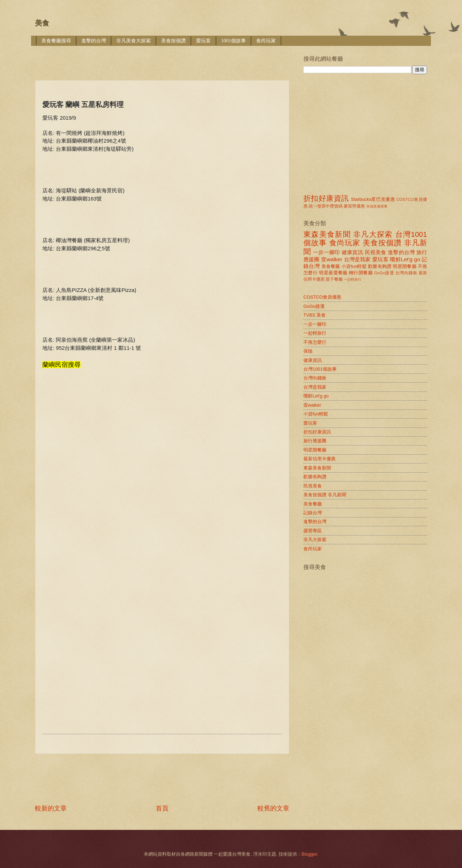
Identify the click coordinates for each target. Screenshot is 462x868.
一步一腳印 (326, 252)
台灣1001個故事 (320, 369)
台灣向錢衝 (406, 273)
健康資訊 (352, 252)
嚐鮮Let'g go (405, 259)
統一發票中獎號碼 (326, 206)
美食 (42, 23)
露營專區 (313, 531)
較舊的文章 (273, 808)
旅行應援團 (315, 441)
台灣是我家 (357, 259)
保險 (308, 351)
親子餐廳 (334, 279)
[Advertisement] (164, 58)
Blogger (309, 854)
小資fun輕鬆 (354, 266)
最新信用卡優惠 (319, 459)
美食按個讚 (173, 41)
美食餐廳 (331, 266)
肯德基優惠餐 (377, 206)
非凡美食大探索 (134, 41)
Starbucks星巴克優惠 (373, 199)
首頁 (162, 808)
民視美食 (376, 252)
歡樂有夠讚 (380, 266)
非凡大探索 (373, 234)
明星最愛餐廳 (333, 273)
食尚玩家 (266, 41)
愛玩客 (203, 41)
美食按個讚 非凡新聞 (325, 495)
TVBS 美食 (315, 315)
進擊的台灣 (94, 41)
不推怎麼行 (315, 342)
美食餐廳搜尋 (56, 41)
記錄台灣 (313, 513)
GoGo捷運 (384, 273)
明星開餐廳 (405, 266)
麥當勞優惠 (354, 206)
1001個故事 (233, 41)
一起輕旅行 (353, 279)
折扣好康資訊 (326, 198)
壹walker (332, 259)
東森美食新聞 (327, 234)
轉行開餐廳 (361, 273)
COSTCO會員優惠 (322, 297)
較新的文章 (51, 808)
